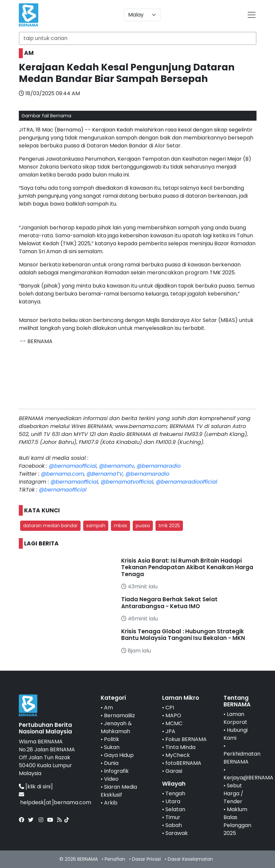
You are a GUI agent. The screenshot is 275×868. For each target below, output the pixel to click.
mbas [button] (120, 526)
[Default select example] (142, 15)
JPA (170, 731)
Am (108, 708)
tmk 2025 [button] (169, 526)
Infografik (116, 771)
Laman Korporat (235, 718)
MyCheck (178, 755)
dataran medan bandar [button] (50, 526)
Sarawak (177, 833)
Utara (173, 801)
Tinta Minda (180, 747)
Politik (112, 739)
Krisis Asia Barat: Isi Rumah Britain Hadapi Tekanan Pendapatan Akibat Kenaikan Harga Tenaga (187, 567)
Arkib (111, 803)
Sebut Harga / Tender (233, 793)
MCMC (174, 723)
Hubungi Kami (236, 734)
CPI (170, 708)
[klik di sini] (39, 787)
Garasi (174, 771)
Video (111, 779)
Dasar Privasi (146, 859)
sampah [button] (96, 526)
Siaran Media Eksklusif (119, 791)
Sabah (174, 825)
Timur (173, 817)
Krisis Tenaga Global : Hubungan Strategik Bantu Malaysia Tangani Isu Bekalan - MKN (183, 635)
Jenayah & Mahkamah (116, 727)
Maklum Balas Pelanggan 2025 (237, 821)
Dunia (111, 763)
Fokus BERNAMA (186, 739)
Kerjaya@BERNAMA (248, 778)
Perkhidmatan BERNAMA (242, 758)
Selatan (175, 809)
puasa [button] (143, 526)
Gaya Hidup (119, 755)
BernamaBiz (120, 715)
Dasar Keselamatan (190, 859)
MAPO (173, 715)
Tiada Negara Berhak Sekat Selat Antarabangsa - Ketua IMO (169, 603)
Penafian (115, 859)
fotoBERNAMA (183, 763)
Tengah (175, 793)
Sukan (112, 747)
